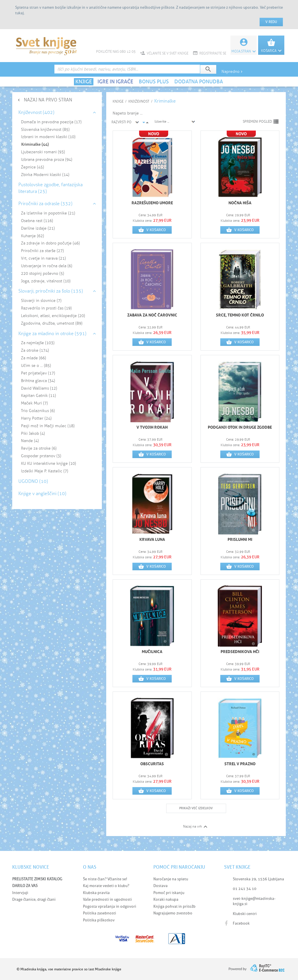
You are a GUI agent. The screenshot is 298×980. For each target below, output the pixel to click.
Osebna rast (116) (37, 221)
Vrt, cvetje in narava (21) (43, 258)
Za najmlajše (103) (38, 343)
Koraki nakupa (166, 899)
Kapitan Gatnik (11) (38, 396)
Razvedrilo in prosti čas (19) (46, 308)
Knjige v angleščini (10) (42, 493)
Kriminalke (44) (35, 144)
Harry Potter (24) (36, 418)
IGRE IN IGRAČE (115, 82)
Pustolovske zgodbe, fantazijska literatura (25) (50, 188)
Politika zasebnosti (100, 913)
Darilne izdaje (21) (38, 228)
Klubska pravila (96, 893)
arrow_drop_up (147, 123)
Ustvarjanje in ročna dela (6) (47, 266)
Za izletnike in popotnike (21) (48, 213)
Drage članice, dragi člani (34, 899)
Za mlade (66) (33, 358)
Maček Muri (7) (34, 403)
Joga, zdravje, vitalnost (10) (46, 281)
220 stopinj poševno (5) (42, 273)
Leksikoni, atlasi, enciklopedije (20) (53, 316)
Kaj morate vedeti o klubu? (106, 886)
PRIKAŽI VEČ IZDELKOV (196, 808)
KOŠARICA (271, 51)
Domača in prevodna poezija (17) (51, 122)
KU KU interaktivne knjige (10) (48, 463)
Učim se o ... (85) (36, 366)
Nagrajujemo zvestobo (173, 913)
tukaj (19, 13)
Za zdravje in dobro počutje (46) (50, 243)
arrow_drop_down (144, 122)
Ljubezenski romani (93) (43, 152)
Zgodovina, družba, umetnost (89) (52, 323)
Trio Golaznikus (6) (38, 411)
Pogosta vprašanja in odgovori (110, 906)
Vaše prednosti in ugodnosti (107, 899)
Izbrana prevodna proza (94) (47, 160)
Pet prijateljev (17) (38, 373)
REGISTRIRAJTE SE (209, 53)
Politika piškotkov (99, 920)
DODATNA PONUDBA (199, 82)
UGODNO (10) (33, 481)
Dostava (160, 886)
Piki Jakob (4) (33, 433)
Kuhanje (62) (32, 236)
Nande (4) (30, 441)
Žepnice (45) (32, 167)
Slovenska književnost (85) (45, 130)
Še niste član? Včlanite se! (105, 879)
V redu (271, 22)
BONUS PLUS (154, 82)
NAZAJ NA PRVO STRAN (48, 100)
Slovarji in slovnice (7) (41, 301)
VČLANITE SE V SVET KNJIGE (164, 53)
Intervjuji (20, 893)
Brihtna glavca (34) (38, 381)
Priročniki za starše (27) (42, 251)
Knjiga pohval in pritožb (174, 906)
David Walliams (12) (39, 388)
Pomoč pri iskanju (169, 893)
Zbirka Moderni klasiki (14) (45, 175)
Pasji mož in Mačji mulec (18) (48, 426)
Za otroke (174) (35, 350)
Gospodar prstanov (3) (41, 456)
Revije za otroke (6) (39, 448)
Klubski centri (245, 914)
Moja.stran (244, 51)
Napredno (233, 72)
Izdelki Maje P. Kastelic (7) (45, 471)
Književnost (139, 101)
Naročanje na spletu (171, 879)
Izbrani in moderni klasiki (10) (48, 137)
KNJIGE (84, 82)
